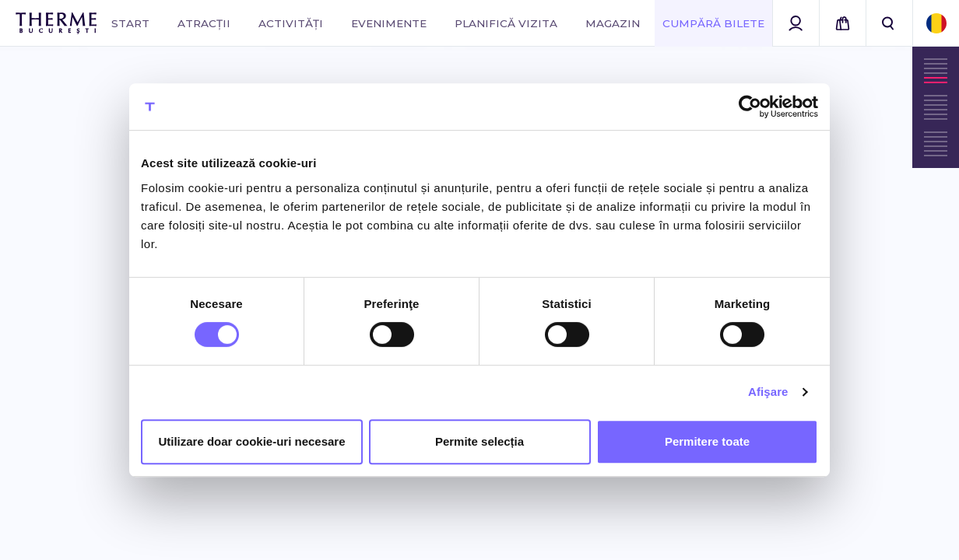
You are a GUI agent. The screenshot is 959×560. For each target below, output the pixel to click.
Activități (291, 23)
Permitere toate (707, 441)
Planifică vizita (506, 23)
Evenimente (389, 23)
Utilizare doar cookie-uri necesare (251, 441)
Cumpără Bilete (713, 23)
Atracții (204, 23)
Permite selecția (479, 441)
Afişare (768, 392)
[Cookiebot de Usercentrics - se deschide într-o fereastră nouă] (750, 107)
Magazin (613, 23)
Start (130, 23)
